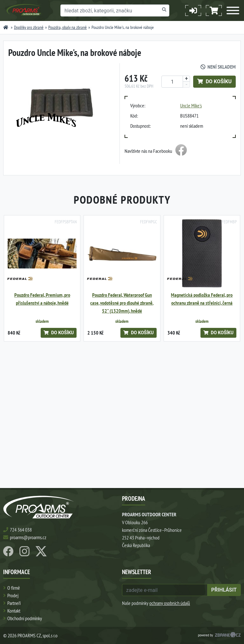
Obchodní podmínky (25, 618)
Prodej (13, 595)
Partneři (14, 603)
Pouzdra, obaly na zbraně (68, 27)
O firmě (14, 588)
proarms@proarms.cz (28, 537)
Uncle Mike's (191, 105)
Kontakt (14, 611)
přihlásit (224, 590)
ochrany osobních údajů (170, 603)
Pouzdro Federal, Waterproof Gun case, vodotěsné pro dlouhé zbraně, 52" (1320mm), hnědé (122, 303)
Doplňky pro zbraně (29, 27)
